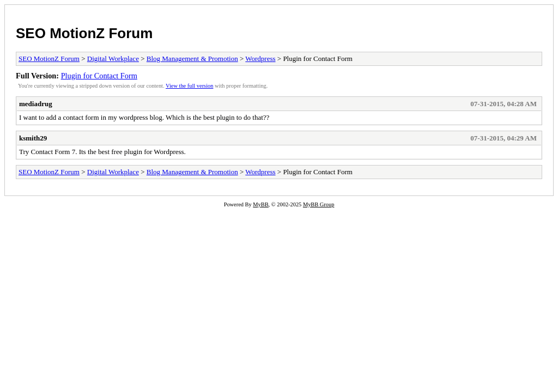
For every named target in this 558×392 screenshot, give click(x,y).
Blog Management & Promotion (192, 59)
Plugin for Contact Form (99, 76)
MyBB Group (319, 204)
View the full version (189, 86)
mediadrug (36, 104)
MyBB (260, 204)
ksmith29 (33, 138)
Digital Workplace (113, 59)
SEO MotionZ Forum (84, 33)
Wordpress (260, 59)
